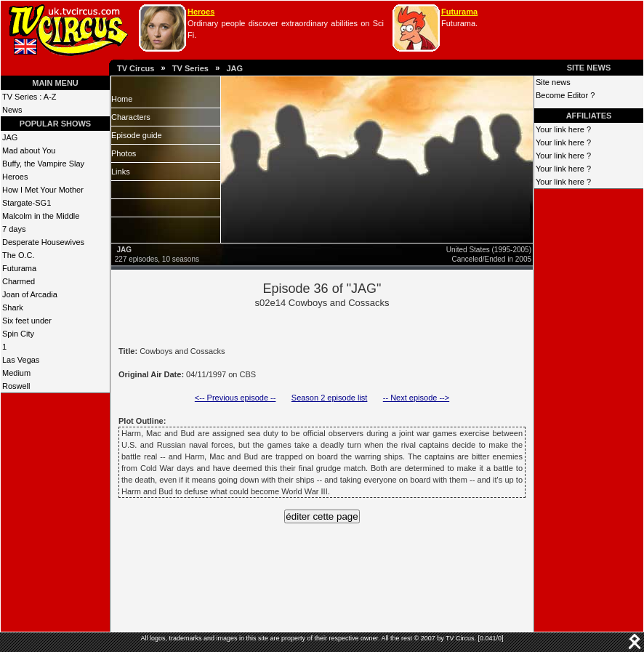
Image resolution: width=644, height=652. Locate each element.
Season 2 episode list (330, 398)
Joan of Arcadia (30, 294)
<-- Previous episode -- (236, 398)
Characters (131, 117)
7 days (14, 229)
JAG (234, 68)
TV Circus (136, 68)
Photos (124, 153)
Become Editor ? (565, 95)
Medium (16, 373)
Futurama (459, 12)
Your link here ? (563, 129)
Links (121, 172)
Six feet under (27, 321)
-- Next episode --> (416, 398)
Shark (13, 307)
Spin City (18, 334)
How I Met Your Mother (43, 190)
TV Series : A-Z (29, 97)
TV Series (190, 68)
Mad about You (29, 150)
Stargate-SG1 (27, 203)
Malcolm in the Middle (41, 216)
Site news (553, 82)
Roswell (16, 386)
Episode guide (137, 135)
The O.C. (19, 255)
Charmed (19, 281)
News (12, 110)
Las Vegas (21, 360)
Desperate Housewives (43, 242)
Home (122, 99)
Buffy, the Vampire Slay (43, 164)
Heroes (201, 12)
